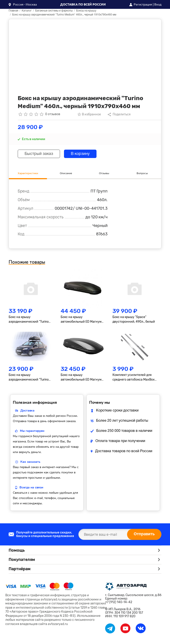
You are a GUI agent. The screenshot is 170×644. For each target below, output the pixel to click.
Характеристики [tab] (28, 173)
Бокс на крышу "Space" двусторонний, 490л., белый (134, 319)
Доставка (27, 411)
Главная (13, 11)
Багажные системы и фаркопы (54, 11)
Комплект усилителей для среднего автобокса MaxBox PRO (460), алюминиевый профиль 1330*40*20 (134, 377)
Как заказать (30, 462)
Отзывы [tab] (104, 173)
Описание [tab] (66, 173)
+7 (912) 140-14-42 (119, 602)
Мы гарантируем (32, 431)
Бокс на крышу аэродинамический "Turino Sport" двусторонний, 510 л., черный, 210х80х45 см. (30, 320)
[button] (23, 4)
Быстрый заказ (39, 154)
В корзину (80, 154)
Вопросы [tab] (142, 173)
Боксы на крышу (86, 11)
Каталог (27, 11)
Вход (158, 4)
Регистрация (143, 4)
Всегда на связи (31, 487)
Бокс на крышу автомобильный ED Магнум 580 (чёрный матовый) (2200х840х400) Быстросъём (81, 320)
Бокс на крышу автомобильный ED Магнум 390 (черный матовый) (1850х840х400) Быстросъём (83, 377)
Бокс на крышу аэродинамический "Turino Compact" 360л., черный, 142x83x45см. (29, 377)
